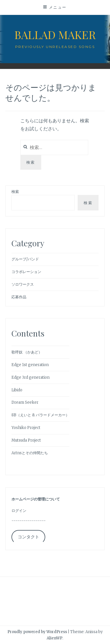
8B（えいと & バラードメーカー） (40, 415)
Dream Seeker (25, 402)
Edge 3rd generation (31, 377)
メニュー (58, 7)
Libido (17, 390)
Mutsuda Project (26, 440)
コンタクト (29, 537)
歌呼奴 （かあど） (27, 352)
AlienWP (55, 638)
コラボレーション (26, 272)
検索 (15, 192)
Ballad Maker (55, 35)
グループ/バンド (25, 259)
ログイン (19, 511)
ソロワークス (23, 284)
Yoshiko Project (26, 428)
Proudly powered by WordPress (37, 632)
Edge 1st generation (30, 365)
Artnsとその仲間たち (30, 453)
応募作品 (19, 297)
